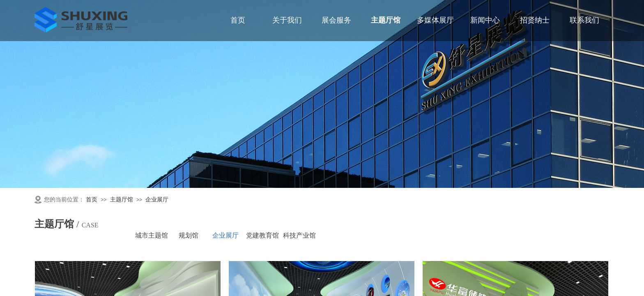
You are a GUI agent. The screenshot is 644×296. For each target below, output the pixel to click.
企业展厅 (157, 200)
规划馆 (189, 235)
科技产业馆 (299, 235)
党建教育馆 (262, 235)
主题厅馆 (122, 200)
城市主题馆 (152, 235)
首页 (92, 200)
